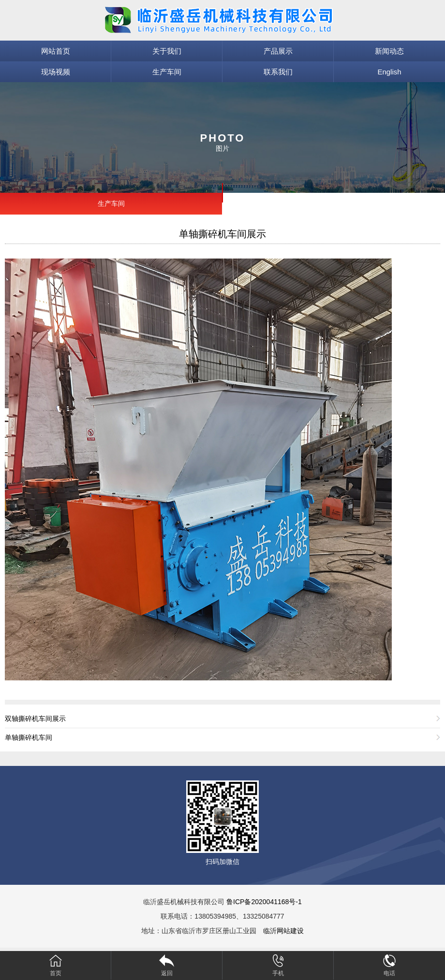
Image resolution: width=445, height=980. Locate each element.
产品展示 (278, 51)
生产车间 (167, 72)
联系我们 (278, 72)
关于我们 (167, 51)
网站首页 (56, 51)
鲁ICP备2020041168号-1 (264, 902)
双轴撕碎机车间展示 (35, 719)
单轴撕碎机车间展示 (222, 234)
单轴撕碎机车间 (29, 737)
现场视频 (56, 72)
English (389, 72)
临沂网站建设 (283, 931)
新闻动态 (389, 51)
